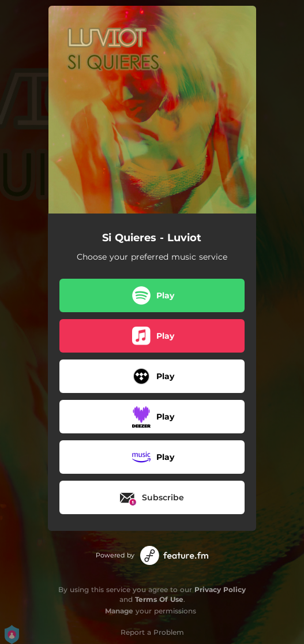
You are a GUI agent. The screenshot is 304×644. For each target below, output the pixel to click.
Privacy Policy (220, 589)
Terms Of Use (159, 599)
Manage (119, 611)
